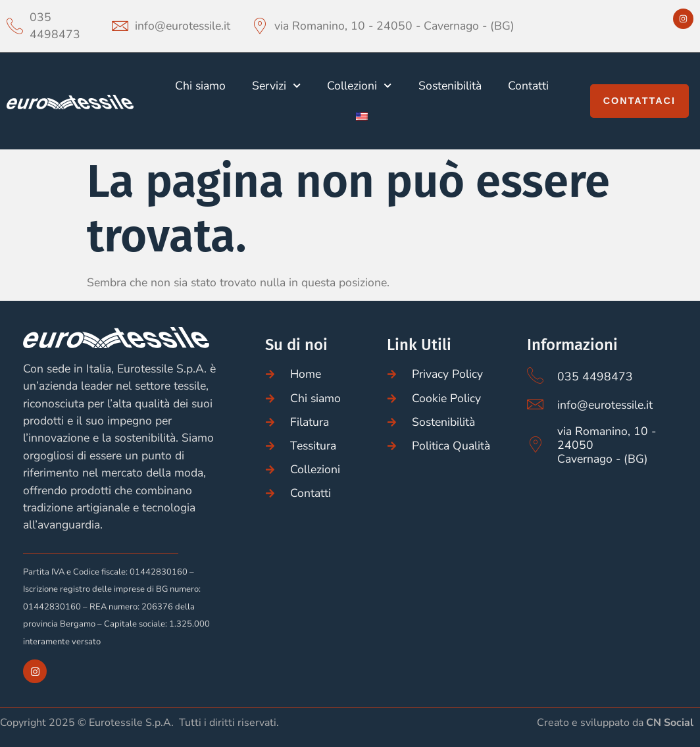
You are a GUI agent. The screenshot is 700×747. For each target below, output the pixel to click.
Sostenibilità (450, 86)
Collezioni (359, 86)
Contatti (528, 86)
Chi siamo (200, 86)
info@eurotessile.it (183, 26)
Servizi (276, 86)
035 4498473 (55, 26)
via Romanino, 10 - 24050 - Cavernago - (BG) (394, 26)
